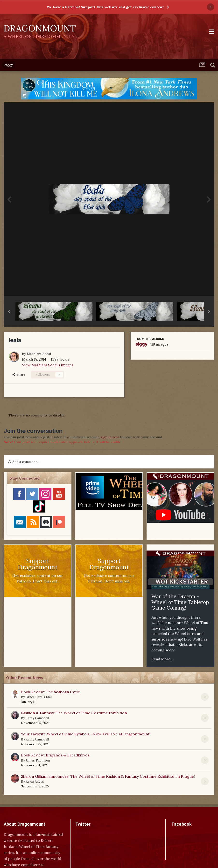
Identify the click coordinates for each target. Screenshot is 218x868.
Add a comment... (24, 462)
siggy (141, 344)
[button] (9, 311)
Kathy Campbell (37, 718)
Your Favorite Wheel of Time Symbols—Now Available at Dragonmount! (86, 734)
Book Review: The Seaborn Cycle (50, 692)
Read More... (162, 659)
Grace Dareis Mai (39, 697)
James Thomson (38, 760)
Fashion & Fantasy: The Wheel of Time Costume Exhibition (74, 713)
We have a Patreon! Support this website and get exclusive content (105, 7)
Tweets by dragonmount (97, 833)
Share (19, 374)
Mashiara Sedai (39, 354)
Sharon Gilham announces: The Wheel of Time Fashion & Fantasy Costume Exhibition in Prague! (108, 776)
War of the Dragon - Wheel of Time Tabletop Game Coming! (180, 602)
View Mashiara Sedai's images (48, 365)
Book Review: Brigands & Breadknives (55, 755)
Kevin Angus (35, 781)
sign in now (110, 437)
